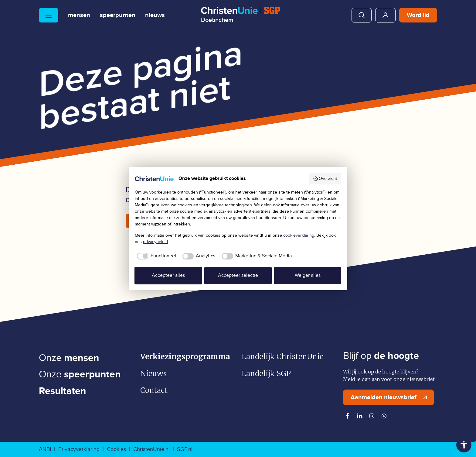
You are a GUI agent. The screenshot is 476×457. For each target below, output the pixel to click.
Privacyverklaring (79, 449)
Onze (69, 358)
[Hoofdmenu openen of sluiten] (49, 15)
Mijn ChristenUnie (385, 15)
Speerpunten (118, 15)
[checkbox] (155, 256)
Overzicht (325, 179)
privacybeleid (155, 242)
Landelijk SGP (266, 374)
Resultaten (63, 391)
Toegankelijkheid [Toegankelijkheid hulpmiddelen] (464, 445)
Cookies (116, 449)
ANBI (45, 449)
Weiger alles (308, 275)
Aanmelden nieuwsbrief (390, 397)
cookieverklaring (299, 235)
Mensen (79, 15)
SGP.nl (185, 449)
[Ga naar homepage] (241, 15)
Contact (154, 390)
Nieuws (155, 15)
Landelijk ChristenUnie (283, 357)
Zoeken (362, 15)
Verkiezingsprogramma (185, 357)
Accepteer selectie (238, 275)
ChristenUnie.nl (151, 449)
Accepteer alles (168, 275)
